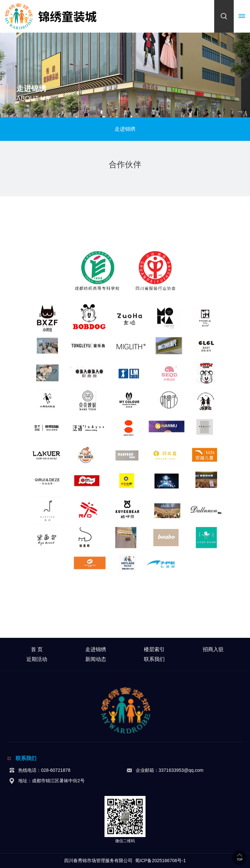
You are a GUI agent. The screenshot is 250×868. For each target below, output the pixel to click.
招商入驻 (213, 649)
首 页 (37, 649)
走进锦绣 (96, 649)
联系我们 (154, 659)
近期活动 (37, 659)
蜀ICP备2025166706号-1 (160, 861)
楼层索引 (154, 649)
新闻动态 (96, 659)
